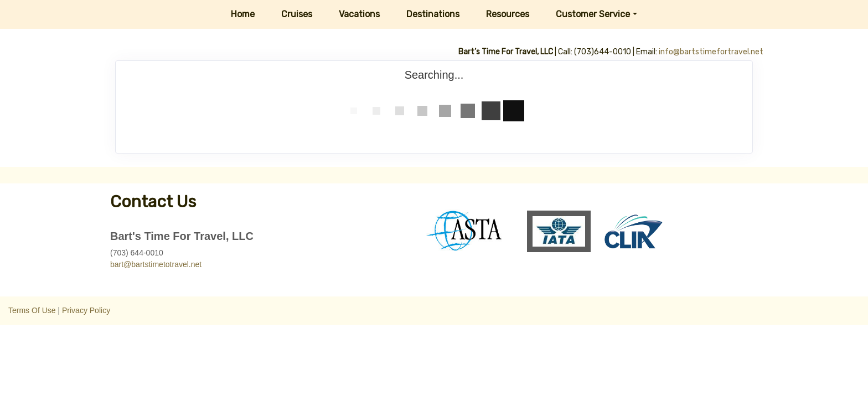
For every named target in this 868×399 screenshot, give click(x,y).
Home (243, 14)
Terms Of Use (32, 310)
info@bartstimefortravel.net (711, 52)
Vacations (359, 14)
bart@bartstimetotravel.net (156, 264)
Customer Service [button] (593, 14)
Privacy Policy (86, 310)
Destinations (433, 14)
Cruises (297, 14)
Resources (508, 14)
